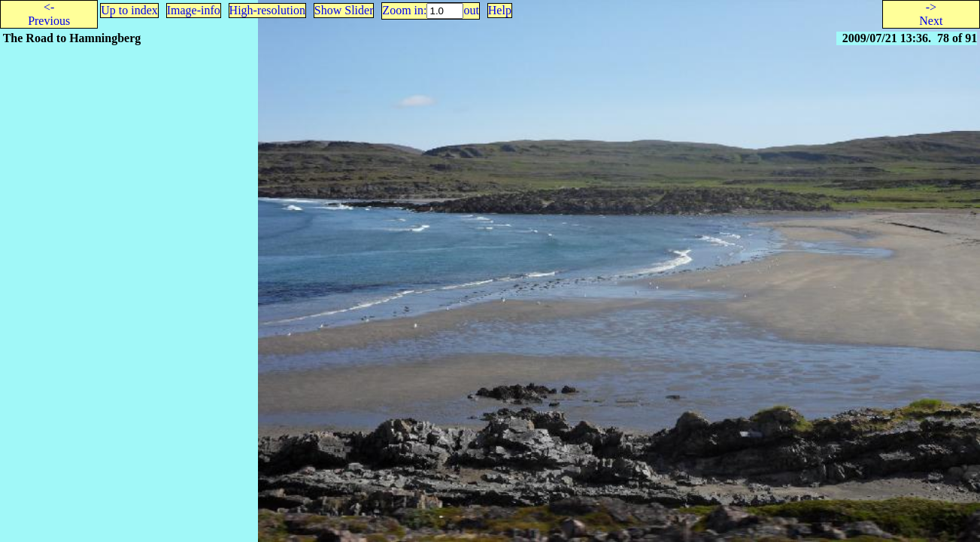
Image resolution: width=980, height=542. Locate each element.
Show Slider (344, 10)
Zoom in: (404, 10)
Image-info (194, 10)
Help (500, 10)
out (471, 10)
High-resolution (267, 10)
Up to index (129, 10)
